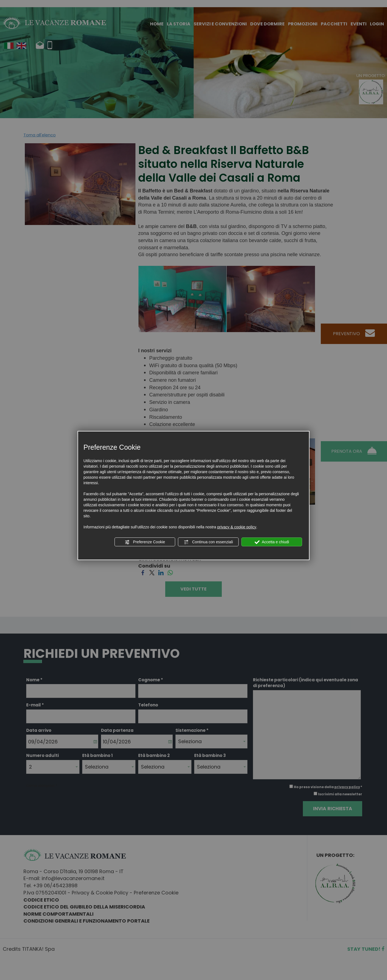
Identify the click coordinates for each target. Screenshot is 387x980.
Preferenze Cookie (145, 542)
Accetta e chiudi (272, 542)
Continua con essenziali (209, 542)
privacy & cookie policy (237, 527)
